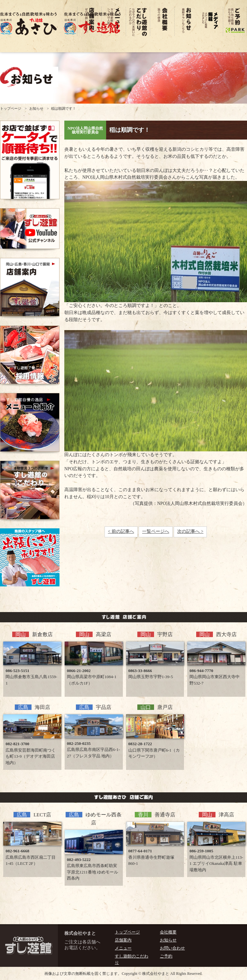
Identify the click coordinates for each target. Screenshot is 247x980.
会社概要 (168, 932)
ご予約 (166, 956)
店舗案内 (123, 940)
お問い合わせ (172, 948)
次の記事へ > (190, 531)
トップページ (11, 109)
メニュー (123, 948)
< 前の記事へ (121, 531)
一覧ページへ (156, 531)
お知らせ (36, 109)
